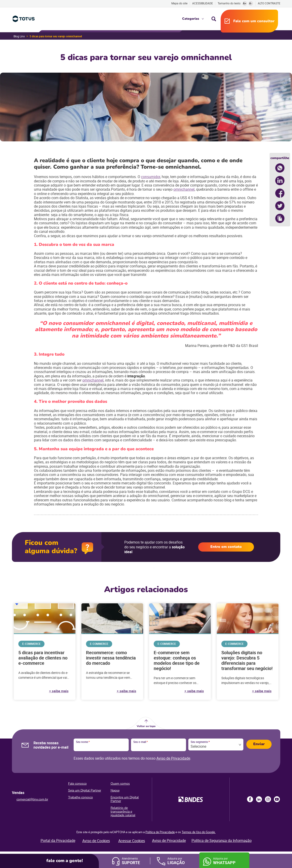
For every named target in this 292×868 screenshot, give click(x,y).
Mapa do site (179, 3)
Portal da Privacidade (58, 841)
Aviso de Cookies (96, 841)
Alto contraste (269, 3)
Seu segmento (200, 742)
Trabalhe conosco (81, 797)
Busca (214, 19)
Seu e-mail (140, 742)
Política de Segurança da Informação (222, 841)
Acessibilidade (203, 3)
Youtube (277, 799)
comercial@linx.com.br (32, 799)
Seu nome (83, 742)
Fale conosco (77, 784)
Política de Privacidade (160, 832)
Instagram (268, 799)
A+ (245, 3)
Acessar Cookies (132, 841)
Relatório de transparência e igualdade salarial (123, 812)
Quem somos (120, 784)
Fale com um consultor (254, 21)
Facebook (250, 799)
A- (251, 3)
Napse (115, 790)
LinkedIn (259, 799)
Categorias (191, 19)
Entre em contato (226, 547)
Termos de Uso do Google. (199, 832)
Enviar (259, 744)
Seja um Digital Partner (85, 790)
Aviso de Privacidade (173, 758)
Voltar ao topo (146, 726)
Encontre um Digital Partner (125, 799)
